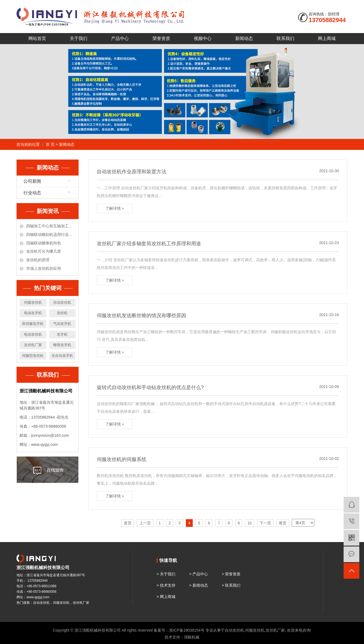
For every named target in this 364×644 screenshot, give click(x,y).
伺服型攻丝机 (33, 356)
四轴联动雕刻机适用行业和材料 (51, 235)
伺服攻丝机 (33, 302)
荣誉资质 (161, 38)
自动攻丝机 (62, 302)
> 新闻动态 (199, 585)
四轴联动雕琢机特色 (44, 243)
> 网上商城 (166, 597)
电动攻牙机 (33, 313)
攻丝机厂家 (33, 345)
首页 (128, 523)
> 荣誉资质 (231, 574)
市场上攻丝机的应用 (44, 268)
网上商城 (327, 38)
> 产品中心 (199, 574)
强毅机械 (192, 637)
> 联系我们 (231, 585)
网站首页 (37, 38)
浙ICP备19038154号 (187, 630)
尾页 (283, 523)
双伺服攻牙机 (33, 324)
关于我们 (79, 38)
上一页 (145, 523)
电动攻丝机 (33, 334)
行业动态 (32, 193)
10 (250, 523)
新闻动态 (244, 38)
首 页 (50, 144)
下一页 (265, 523)
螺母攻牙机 (62, 345)
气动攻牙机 (62, 324)
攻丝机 (62, 313)
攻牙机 (62, 334)
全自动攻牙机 (62, 356)
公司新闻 (32, 181)
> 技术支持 (166, 585)
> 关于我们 (166, 574)
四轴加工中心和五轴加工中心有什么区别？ (51, 226)
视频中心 (203, 38)
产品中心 (120, 38)
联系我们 (285, 38)
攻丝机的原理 (38, 260)
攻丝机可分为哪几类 (44, 251)
